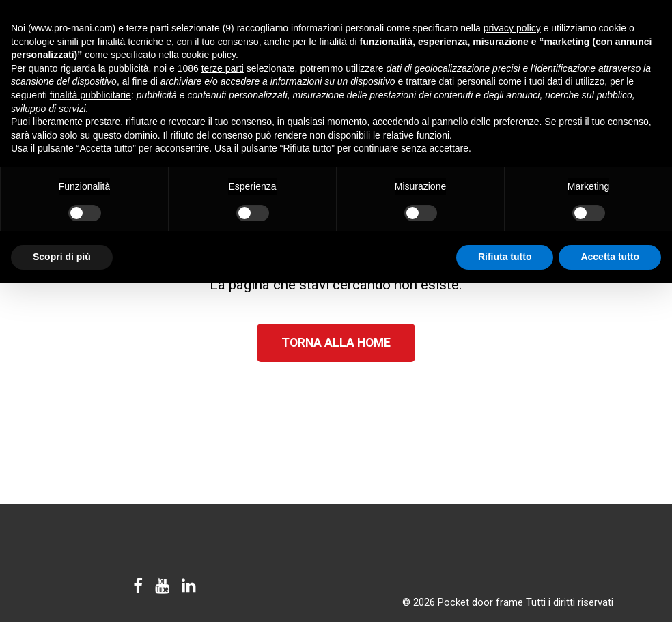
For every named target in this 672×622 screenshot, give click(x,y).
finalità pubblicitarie (90, 95)
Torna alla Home (336, 343)
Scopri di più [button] (62, 257)
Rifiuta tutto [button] (505, 257)
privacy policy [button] (512, 28)
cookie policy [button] (209, 55)
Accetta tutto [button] (610, 257)
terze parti (223, 68)
